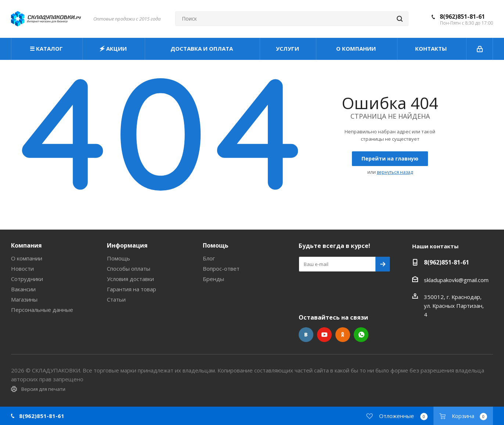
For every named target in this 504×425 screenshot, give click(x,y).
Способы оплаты (129, 269)
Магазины (24, 299)
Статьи (116, 299)
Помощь (118, 258)
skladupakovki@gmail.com (456, 280)
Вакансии (23, 289)
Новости (22, 269)
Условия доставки (130, 279)
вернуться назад (395, 172)
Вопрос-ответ (221, 269)
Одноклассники (343, 335)
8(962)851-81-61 (462, 17)
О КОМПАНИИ (357, 48)
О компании (27, 258)
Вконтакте (306, 335)
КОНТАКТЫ (432, 48)
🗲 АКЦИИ (114, 48)
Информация (127, 245)
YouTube (324, 335)
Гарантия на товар (132, 289)
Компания (26, 245)
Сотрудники (27, 279)
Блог (209, 258)
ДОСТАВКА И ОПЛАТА (202, 48)
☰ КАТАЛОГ (47, 48)
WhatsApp (361, 335)
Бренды (213, 279)
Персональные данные (42, 310)
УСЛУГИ (288, 48)
